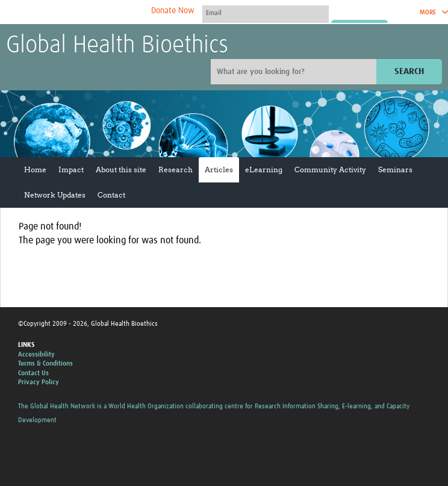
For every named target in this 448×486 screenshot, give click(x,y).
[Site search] (295, 72)
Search (409, 71)
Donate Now (173, 11)
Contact (111, 195)
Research (176, 170)
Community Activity (330, 170)
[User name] (266, 13)
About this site (121, 170)
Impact (71, 170)
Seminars (395, 170)
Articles (219, 170)
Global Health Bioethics (117, 46)
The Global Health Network (96, 12)
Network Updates (55, 195)
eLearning (264, 170)
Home (35, 170)
